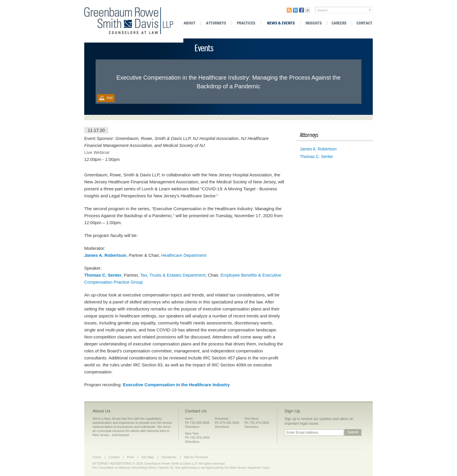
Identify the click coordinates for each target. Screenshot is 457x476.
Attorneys (216, 23)
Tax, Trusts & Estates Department (173, 275)
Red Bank (252, 419)
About (191, 23)
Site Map (148, 457)
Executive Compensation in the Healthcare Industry (176, 385)
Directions (192, 427)
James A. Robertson (105, 255)
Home (97, 457)
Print (130, 457)
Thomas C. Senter (317, 157)
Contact (363, 23)
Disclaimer (169, 457)
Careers (340, 23)
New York (192, 433)
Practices (246, 23)
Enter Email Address (302, 433)
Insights (314, 23)
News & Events (281, 23)
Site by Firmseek (196, 457)
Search (322, 10)
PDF (110, 98)
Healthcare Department (184, 255)
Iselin (189, 419)
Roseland (222, 419)
